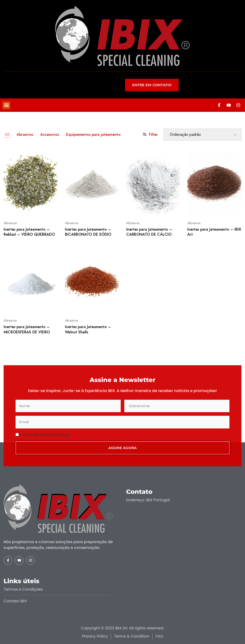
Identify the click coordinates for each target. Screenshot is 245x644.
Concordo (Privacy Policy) (45, 435)
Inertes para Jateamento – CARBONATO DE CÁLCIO (149, 232)
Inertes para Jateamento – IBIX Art (214, 232)
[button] (6, 105)
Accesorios (50, 134)
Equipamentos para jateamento (93, 134)
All (7, 134)
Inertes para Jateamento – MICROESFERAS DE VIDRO (27, 329)
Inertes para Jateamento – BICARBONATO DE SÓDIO (88, 232)
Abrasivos (25, 134)
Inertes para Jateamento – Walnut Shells (88, 329)
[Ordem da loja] (202, 135)
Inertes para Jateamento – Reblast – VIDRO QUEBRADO (29, 232)
